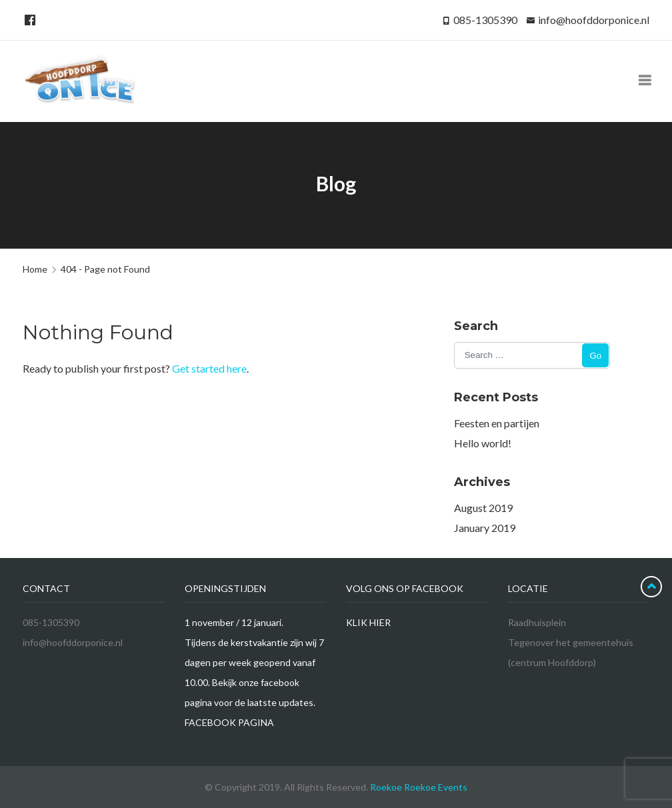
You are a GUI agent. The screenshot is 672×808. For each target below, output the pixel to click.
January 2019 (485, 528)
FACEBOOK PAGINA (229, 722)
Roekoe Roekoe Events (419, 787)
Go (595, 356)
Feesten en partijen (497, 423)
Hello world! (483, 443)
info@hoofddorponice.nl (594, 20)
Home (35, 269)
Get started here (209, 368)
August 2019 (483, 508)
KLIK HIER (368, 622)
